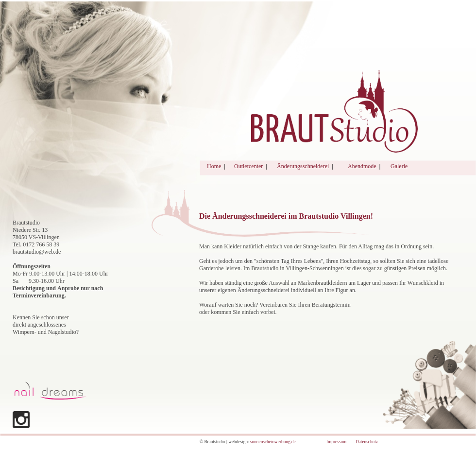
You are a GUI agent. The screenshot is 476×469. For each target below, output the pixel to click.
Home (214, 166)
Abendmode (362, 166)
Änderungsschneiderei (303, 166)
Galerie (399, 166)
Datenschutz (367, 442)
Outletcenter (248, 166)
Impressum (336, 442)
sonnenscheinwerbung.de (273, 442)
